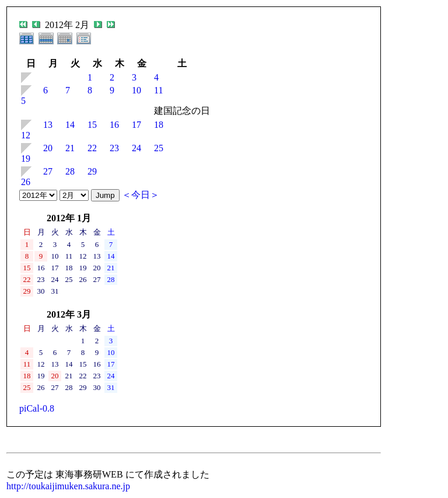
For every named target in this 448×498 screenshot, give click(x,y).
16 (114, 125)
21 (70, 148)
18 (159, 125)
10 (136, 90)
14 (70, 125)
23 (114, 148)
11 (158, 90)
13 (48, 125)
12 (26, 135)
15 (92, 125)
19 (26, 159)
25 (159, 148)
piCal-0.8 (37, 408)
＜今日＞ (141, 195)
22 (92, 148)
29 (92, 171)
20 (48, 148)
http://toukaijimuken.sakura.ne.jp (68, 486)
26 (26, 182)
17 (136, 125)
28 (70, 171)
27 (48, 171)
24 (136, 148)
